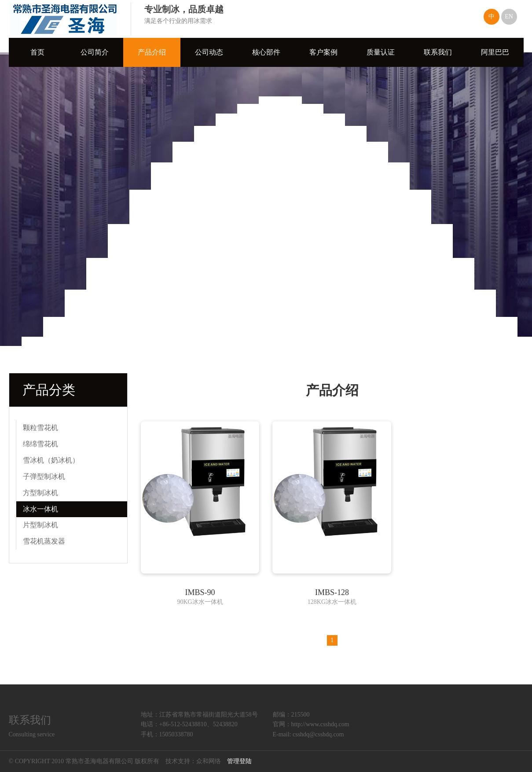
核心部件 (266, 52)
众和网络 (209, 761)
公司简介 (95, 52)
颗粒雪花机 (40, 428)
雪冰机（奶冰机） (51, 460)
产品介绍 (152, 52)
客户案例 (323, 52)
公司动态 (209, 52)
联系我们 (438, 52)
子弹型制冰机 (44, 476)
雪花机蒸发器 (44, 541)
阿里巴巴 (495, 52)
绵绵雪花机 (40, 444)
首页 (37, 52)
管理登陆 (239, 761)
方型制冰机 (40, 493)
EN (509, 17)
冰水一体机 (40, 509)
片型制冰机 (40, 525)
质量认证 (381, 52)
